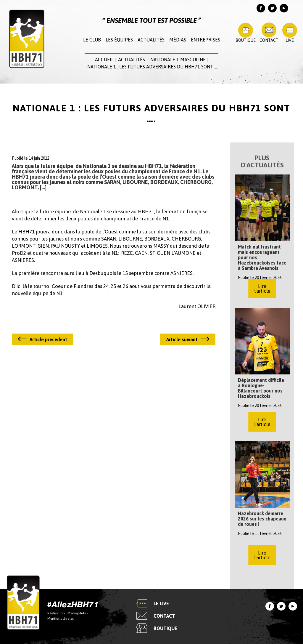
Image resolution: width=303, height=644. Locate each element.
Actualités (151, 40)
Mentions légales (61, 618)
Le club (92, 40)
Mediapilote (77, 613)
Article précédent (48, 339)
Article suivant (182, 339)
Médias (178, 40)
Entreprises (206, 40)
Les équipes (119, 40)
